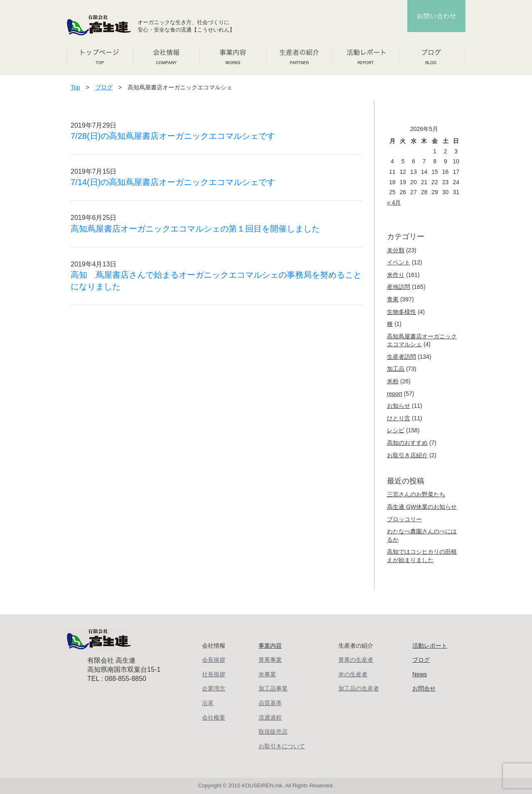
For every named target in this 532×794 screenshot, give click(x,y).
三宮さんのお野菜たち (416, 494)
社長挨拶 (214, 674)
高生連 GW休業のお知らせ (422, 507)
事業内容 (270, 646)
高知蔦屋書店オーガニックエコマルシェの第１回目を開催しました (195, 229)
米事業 (267, 674)
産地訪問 (399, 287)
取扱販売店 (273, 732)
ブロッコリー (404, 519)
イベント (399, 262)
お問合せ (424, 688)
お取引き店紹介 (407, 455)
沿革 (208, 703)
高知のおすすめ (407, 443)
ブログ (104, 87)
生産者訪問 (401, 357)
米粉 (393, 381)
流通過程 (270, 718)
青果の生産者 (356, 660)
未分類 (396, 250)
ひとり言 (399, 418)
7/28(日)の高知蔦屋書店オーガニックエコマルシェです (173, 136)
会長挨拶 (214, 660)
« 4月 (394, 202)
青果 (393, 299)
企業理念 (214, 688)
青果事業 (270, 660)
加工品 (396, 369)
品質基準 (270, 703)
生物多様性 (401, 312)
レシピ (396, 430)
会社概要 (214, 718)
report (395, 394)
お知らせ (399, 406)
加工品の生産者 (359, 688)
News (420, 674)
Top (75, 87)
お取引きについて (282, 746)
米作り (396, 275)
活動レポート (430, 646)
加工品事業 (273, 688)
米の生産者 (353, 674)
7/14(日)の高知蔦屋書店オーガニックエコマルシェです (173, 182)
